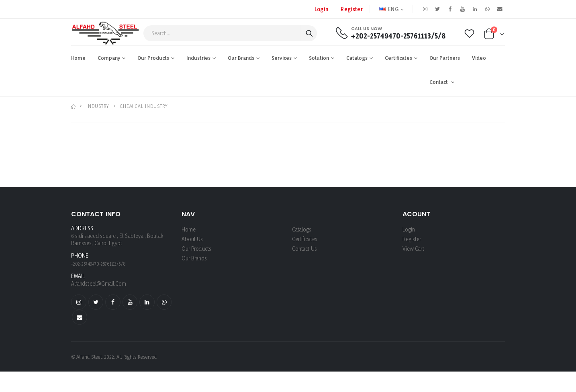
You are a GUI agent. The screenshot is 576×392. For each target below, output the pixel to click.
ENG (388, 9)
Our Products (153, 58)
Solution (319, 58)
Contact (439, 82)
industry (98, 106)
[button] (494, 36)
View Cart (414, 249)
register (351, 9)
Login (321, 9)
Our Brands (241, 58)
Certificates (398, 58)
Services (282, 58)
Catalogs (357, 58)
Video (479, 58)
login (409, 229)
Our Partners (445, 58)
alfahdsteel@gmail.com (99, 283)
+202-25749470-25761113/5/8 (398, 36)
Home (78, 58)
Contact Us (305, 249)
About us (192, 239)
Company (109, 58)
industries (198, 58)
